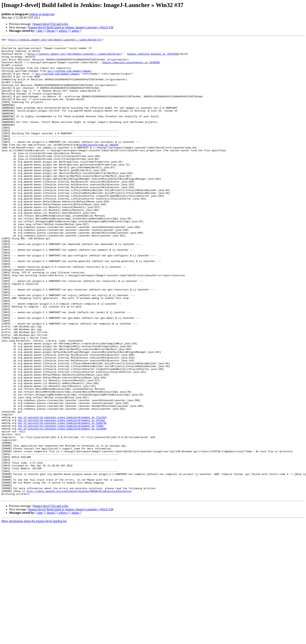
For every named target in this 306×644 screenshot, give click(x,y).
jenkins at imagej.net (42, 14)
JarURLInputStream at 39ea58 (98, 166)
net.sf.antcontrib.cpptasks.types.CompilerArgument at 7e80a (61, 504)
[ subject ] (63, 31)
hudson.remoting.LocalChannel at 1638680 (131, 67)
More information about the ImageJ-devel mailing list (34, 613)
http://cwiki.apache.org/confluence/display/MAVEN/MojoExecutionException (79, 582)
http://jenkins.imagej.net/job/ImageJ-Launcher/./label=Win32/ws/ (75, 57)
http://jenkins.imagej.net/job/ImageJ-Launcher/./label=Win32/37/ (55, 40)
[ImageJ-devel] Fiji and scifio (50, 24)
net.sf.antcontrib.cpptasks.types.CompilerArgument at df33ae (61, 497)
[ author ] (76, 31)
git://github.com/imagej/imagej (70, 78)
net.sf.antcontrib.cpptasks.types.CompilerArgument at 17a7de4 (62, 493)
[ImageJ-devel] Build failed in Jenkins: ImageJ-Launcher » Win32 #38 (70, 27)
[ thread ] (51, 31)
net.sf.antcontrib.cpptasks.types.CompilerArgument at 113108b (62, 507)
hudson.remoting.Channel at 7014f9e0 (153, 57)
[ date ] (40, 31)
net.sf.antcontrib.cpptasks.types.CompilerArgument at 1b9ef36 (62, 500)
